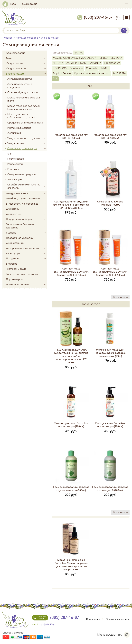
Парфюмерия (14, 279)
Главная (7, 38)
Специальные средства (22, 174)
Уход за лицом (26, 63)
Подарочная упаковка (19, 238)
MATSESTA (119, 74)
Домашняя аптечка (26, 285)
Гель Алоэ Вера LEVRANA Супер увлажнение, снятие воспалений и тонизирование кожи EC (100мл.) (71, 356)
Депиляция (14, 133)
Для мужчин (26, 214)
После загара (16, 159)
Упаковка (26, 264)
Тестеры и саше (16, 269)
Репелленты (15, 164)
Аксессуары (15, 180)
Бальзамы (13, 169)
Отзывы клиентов (118, 619)
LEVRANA (116, 58)
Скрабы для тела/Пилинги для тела (27, 186)
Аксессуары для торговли (22, 274)
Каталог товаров (27, 38)
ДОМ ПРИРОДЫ (76, 63)
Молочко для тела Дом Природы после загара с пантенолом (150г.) (110, 353)
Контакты (93, 619)
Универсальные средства (26, 204)
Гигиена (26, 233)
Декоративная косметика (26, 248)
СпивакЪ (91, 68)
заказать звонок (39, 618)
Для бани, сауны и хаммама (23, 199)
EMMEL (104, 68)
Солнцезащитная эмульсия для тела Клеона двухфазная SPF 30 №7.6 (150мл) (71, 205)
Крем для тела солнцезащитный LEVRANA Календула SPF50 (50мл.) (110, 272)
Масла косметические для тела (24, 99)
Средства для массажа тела (25, 123)
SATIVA (78, 53)
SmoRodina (76, 68)
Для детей (26, 209)
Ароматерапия (26, 53)
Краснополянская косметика (92, 74)
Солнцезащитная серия (27, 149)
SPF (10, 154)
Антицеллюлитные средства (20, 86)
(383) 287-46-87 (95, 17)
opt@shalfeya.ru (49, 625)
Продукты (26, 259)
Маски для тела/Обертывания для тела (22, 116)
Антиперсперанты (20, 79)
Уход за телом (50, 38)
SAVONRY (95, 63)
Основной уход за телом (23, 92)
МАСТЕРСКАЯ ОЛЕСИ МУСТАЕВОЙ (75, 58)
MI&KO (104, 58)
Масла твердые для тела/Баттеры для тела (24, 108)
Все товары (120, 297)
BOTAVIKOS (60, 68)
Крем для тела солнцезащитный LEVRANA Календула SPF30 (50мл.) (71, 272)
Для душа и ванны (26, 194)
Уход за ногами (27, 144)
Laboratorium (112, 63)
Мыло (26, 58)
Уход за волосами (26, 69)
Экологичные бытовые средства (26, 226)
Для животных (15, 243)
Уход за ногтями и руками (27, 138)
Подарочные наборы (26, 219)
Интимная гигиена (19, 128)
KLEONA (58, 63)
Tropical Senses (62, 74)
